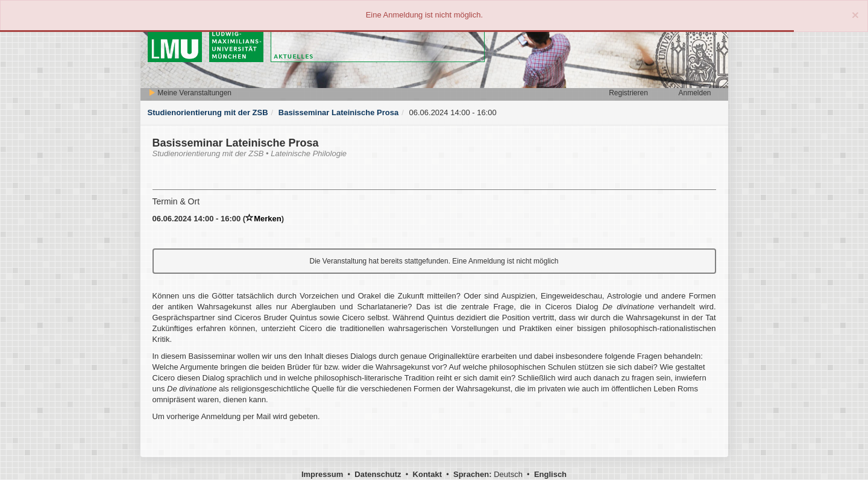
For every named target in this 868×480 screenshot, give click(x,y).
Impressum (322, 474)
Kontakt (427, 474)
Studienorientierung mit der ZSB (208, 112)
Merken (263, 219)
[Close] (855, 15)
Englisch (550, 474)
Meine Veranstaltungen (190, 93)
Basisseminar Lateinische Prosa (338, 112)
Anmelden (694, 93)
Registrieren (628, 93)
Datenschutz (378, 474)
